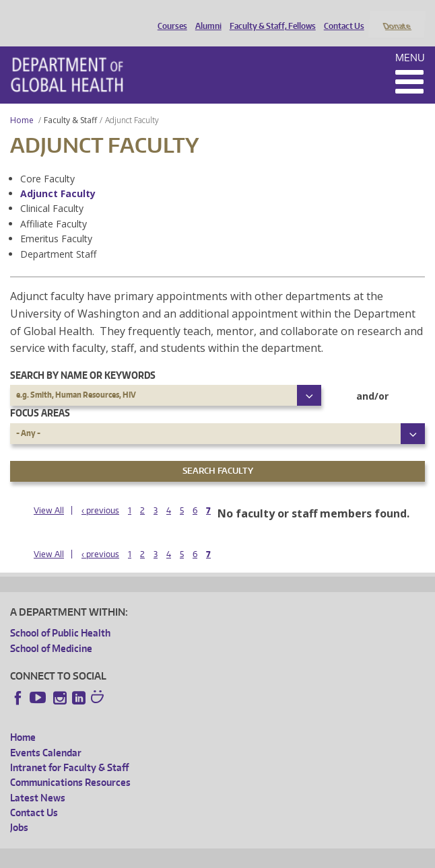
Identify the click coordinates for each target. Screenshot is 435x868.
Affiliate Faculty (54, 206)
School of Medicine (51, 630)
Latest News (38, 780)
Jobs (19, 810)
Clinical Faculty (52, 191)
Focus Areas (40, 395)
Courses (169, 15)
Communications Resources (70, 765)
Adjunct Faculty (58, 175)
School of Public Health (60, 615)
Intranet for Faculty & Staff (69, 749)
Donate (396, 15)
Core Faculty (47, 160)
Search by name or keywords (83, 357)
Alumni (205, 15)
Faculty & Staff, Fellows (269, 15)
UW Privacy (189, 856)
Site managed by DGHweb (323, 856)
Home (22, 102)
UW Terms (243, 856)
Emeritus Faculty (56, 221)
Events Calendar (46, 734)
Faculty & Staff (70, 102)
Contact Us (341, 15)
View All (49, 492)
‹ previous (100, 492)
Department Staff (58, 236)
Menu (410, 39)
